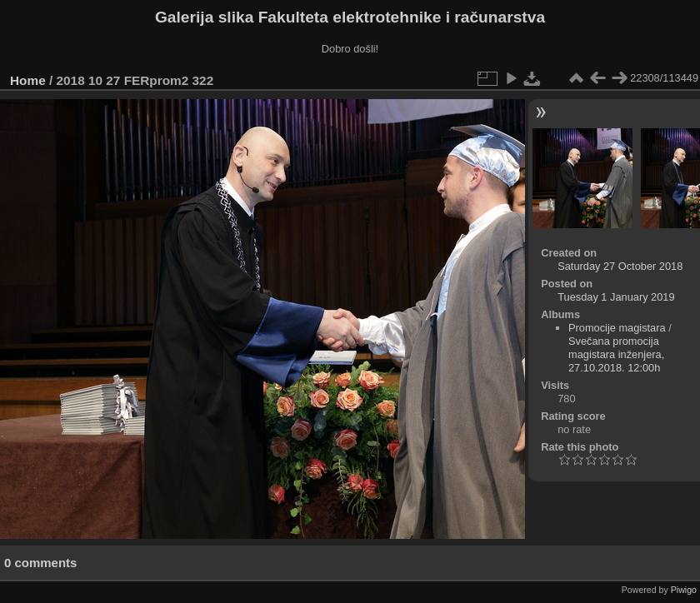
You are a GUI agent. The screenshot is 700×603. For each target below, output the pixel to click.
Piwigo (684, 590)
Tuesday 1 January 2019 (616, 297)
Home (28, 80)
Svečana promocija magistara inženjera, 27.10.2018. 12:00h (616, 354)
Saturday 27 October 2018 (620, 266)
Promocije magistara (617, 328)
